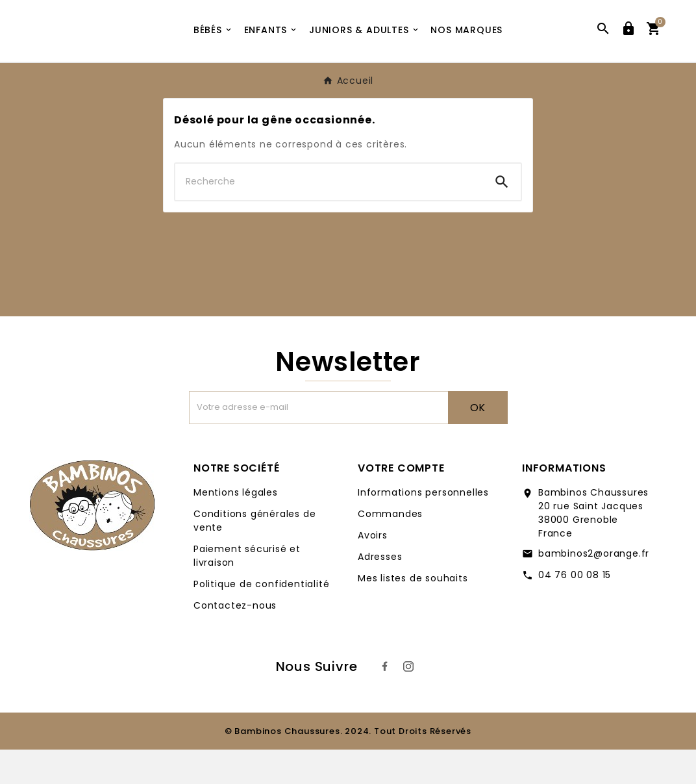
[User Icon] (628, 48)
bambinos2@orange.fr (594, 588)
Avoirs (373, 570)
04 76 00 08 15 (575, 609)
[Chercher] (329, 216)
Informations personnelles (423, 527)
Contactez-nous (235, 640)
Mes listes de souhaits (413, 613)
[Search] (502, 216)
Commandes (390, 548)
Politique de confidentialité (261, 618)
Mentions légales (236, 527)
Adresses (380, 591)
